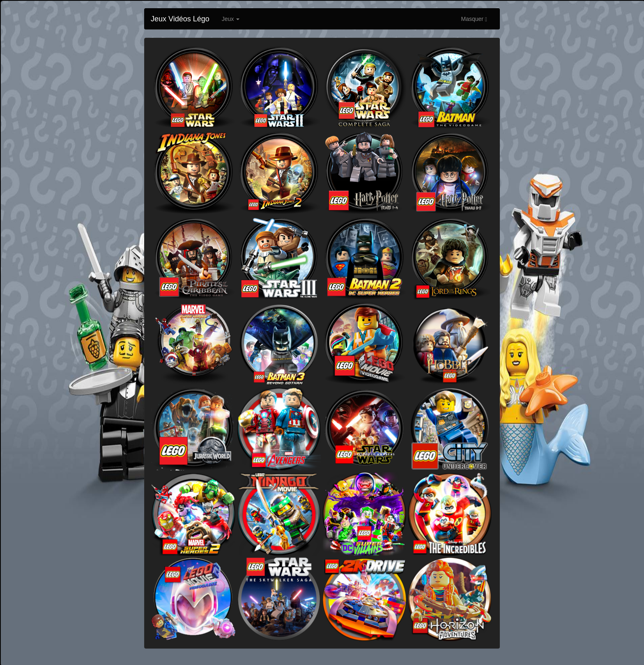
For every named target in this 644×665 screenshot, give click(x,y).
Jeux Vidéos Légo (180, 19)
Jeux (231, 19)
